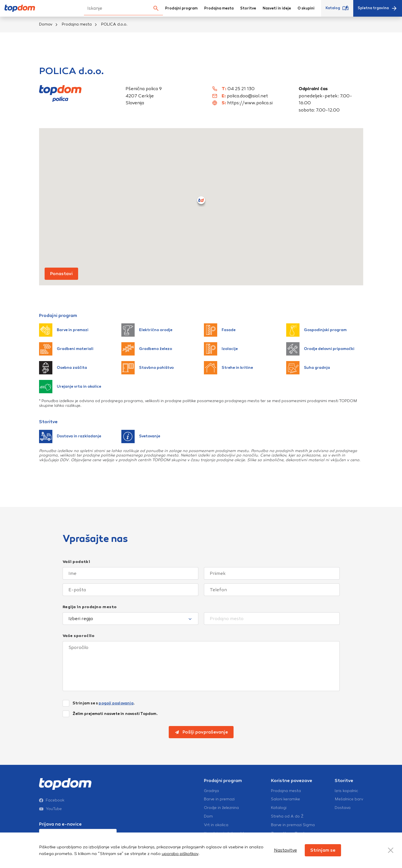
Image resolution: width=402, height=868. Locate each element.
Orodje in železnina (221, 808)
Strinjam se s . (104, 703)
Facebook (52, 800)
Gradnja (211, 791)
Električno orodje (147, 330)
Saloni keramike (286, 799)
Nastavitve (286, 850)
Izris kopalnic (346, 791)
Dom (208, 816)
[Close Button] (391, 850)
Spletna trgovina (378, 8)
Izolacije (221, 349)
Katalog (337, 8)
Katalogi (279, 808)
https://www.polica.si (250, 103)
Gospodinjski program (316, 330)
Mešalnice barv (349, 799)
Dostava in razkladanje (70, 436)
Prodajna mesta (219, 8)
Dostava (343, 808)
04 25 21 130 (241, 89)
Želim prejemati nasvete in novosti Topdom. (115, 714)
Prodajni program (181, 8)
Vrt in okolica (216, 825)
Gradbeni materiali (66, 349)
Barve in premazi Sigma (293, 825)
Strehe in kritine (228, 368)
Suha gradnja (308, 368)
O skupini (306, 8)
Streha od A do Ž (287, 816)
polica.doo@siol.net (247, 96)
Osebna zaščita (63, 368)
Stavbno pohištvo (148, 368)
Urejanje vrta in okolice (70, 387)
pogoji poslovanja (116, 703)
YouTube (50, 809)
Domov (46, 24)
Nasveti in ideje (277, 8)
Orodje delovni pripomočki (320, 349)
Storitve (248, 8)
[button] (201, 200)
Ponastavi (61, 274)
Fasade (220, 330)
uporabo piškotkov (180, 854)
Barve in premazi (64, 330)
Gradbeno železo (147, 349)
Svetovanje (141, 436)
